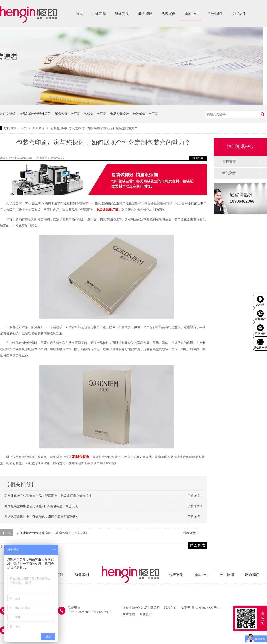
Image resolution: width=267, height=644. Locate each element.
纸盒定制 (122, 14)
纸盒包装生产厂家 (67, 114)
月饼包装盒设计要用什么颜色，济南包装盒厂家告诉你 (42, 517)
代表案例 (168, 14)
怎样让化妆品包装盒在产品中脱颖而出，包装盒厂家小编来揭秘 (48, 496)
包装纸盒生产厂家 (145, 114)
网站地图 (129, 614)
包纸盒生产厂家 (95, 114)
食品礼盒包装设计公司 (35, 114)
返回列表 (198, 158)
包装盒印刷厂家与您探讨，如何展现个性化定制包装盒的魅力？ (94, 128)
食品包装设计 (119, 114)
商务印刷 (145, 14)
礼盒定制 (99, 14)
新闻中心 (192, 14)
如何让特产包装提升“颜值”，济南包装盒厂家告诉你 (52, 533)
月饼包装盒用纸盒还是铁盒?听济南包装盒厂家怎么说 (41, 506)
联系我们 (238, 14)
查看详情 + (190, 533)
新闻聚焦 (39, 128)
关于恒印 (215, 14)
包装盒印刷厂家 (107, 210)
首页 (79, 14)
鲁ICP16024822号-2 (206, 608)
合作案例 (229, 161)
